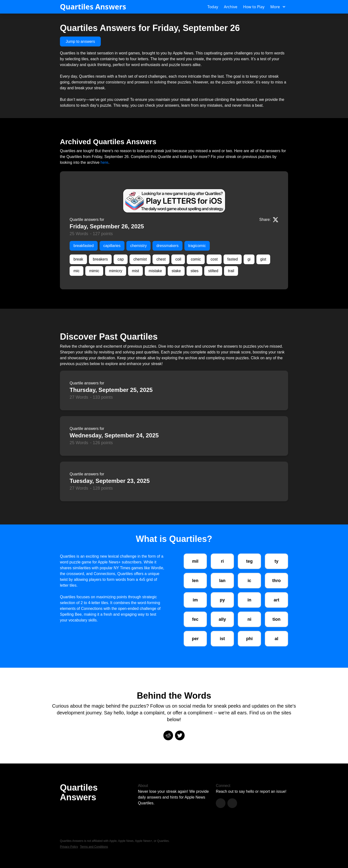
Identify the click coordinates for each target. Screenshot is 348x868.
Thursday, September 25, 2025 (111, 390)
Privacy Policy (69, 847)
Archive (231, 7)
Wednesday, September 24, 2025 (114, 435)
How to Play (254, 7)
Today (213, 7)
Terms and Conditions (94, 847)
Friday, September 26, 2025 (107, 226)
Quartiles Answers (93, 7)
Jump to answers (80, 41)
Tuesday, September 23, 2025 (110, 481)
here (104, 162)
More (278, 7)
